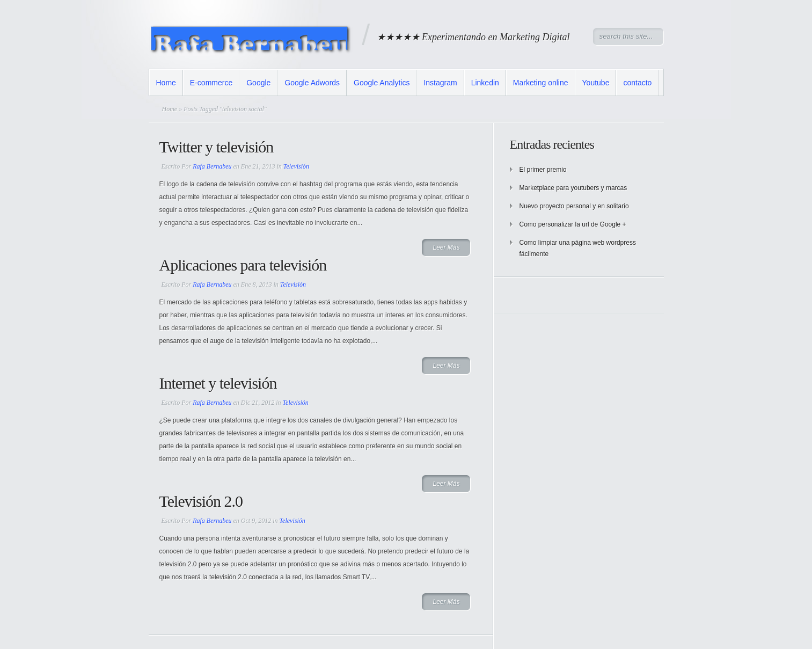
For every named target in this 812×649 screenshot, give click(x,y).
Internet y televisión (218, 383)
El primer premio (543, 170)
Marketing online (541, 83)
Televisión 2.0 (201, 501)
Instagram (440, 83)
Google (258, 83)
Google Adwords (312, 83)
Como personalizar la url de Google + (573, 224)
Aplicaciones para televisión (243, 265)
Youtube (596, 83)
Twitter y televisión (217, 147)
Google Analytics (382, 83)
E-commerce (211, 83)
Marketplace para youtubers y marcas (573, 188)
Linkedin (485, 83)
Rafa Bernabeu (212, 166)
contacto (637, 83)
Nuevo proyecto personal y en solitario (574, 206)
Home (166, 83)
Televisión (296, 166)
